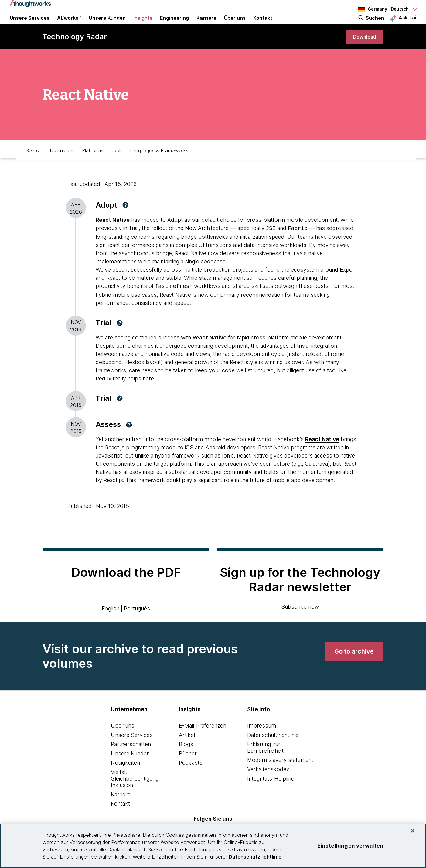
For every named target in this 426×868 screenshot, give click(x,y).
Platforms (93, 163)
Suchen (375, 25)
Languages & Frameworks (159, 163)
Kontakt (120, 817)
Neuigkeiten (125, 776)
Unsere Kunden (130, 767)
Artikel (187, 748)
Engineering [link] (174, 25)
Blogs (186, 757)
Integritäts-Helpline (271, 792)
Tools (117, 163)
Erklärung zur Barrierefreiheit (265, 760)
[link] (363, 49)
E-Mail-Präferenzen (203, 739)
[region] (213, 846)
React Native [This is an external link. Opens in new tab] (113, 234)
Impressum (262, 739)
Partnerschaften (131, 757)
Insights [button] (143, 25)
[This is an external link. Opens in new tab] (210, 351)
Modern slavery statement (280, 773)
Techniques (62, 163)
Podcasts (191, 776)
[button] (125, 219)
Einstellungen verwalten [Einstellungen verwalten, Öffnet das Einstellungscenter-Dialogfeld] (350, 846)
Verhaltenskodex (268, 782)
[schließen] (413, 831)
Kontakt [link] (263, 25)
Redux (103, 392)
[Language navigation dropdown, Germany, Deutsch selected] (383, 9)
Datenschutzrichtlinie (273, 748)
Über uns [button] (235, 25)
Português (137, 621)
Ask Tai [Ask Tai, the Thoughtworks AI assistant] (407, 25)
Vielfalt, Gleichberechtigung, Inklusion (135, 792)
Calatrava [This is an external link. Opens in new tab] (316, 477)
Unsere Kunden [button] (107, 25)
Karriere (121, 807)
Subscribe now (300, 620)
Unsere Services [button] (30, 25)
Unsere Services (132, 748)
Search (34, 163)
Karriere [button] (206, 25)
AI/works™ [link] (69, 25)
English (111, 621)
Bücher (188, 767)
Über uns (123, 739)
